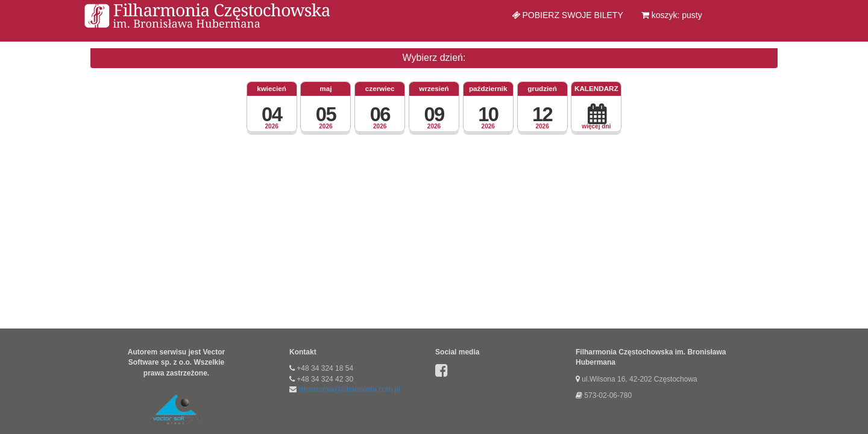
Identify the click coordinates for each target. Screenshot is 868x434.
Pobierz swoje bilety (568, 15)
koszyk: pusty (672, 15)
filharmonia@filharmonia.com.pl (349, 389)
